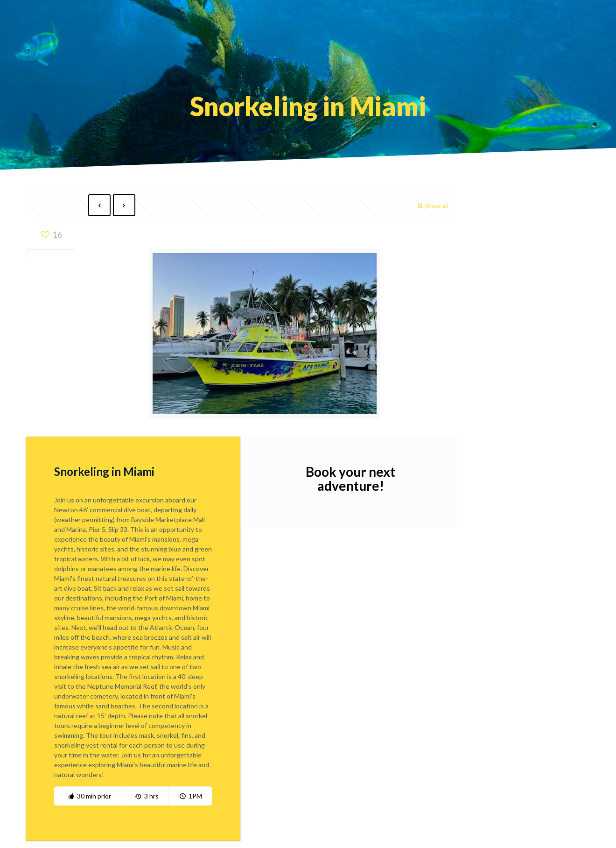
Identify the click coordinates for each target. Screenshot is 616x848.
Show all (432, 206)
